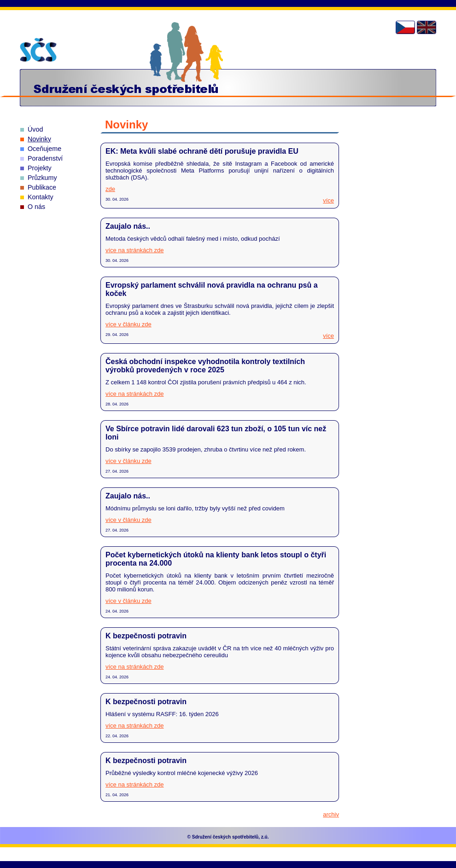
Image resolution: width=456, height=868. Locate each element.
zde (110, 189)
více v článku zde (129, 324)
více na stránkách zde (134, 250)
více (328, 200)
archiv (331, 814)
